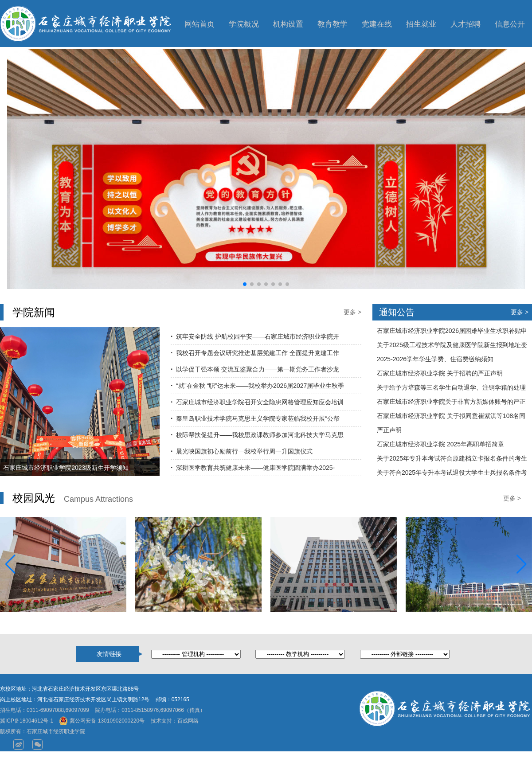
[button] (245, 284)
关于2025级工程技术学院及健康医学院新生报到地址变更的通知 (452, 347)
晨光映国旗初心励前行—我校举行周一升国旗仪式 (244, 451)
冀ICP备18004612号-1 (27, 721)
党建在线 (377, 24)
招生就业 (421, 24)
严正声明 (389, 430)
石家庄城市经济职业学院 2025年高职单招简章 (440, 444)
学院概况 (244, 24)
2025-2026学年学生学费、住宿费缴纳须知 (435, 359)
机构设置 (288, 24)
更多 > (352, 312)
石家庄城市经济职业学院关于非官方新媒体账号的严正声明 (451, 403)
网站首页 (199, 24)
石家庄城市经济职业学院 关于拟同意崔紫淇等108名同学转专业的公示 (451, 418)
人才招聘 (465, 24)
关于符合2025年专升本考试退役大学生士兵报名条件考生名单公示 (452, 474)
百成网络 (188, 721)
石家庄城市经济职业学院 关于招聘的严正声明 (440, 373)
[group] (266, 169)
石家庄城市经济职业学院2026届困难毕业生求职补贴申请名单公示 (452, 332)
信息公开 (510, 24)
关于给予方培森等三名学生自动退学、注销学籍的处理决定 (451, 389)
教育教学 (332, 24)
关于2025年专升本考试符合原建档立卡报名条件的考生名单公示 (452, 460)
